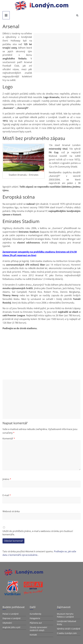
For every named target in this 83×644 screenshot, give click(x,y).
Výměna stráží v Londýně (69, 629)
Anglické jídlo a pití (11, 627)
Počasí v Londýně (11, 614)
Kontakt (33, 635)
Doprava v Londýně (11, 618)
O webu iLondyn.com (67, 633)
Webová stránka (11, 511)
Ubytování (7, 623)
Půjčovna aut (36, 623)
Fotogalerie (35, 618)
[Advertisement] (57, 53)
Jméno (7, 479)
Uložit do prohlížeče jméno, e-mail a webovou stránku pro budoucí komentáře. (38, 533)
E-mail (7, 495)
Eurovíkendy (35, 614)
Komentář (9, 439)
